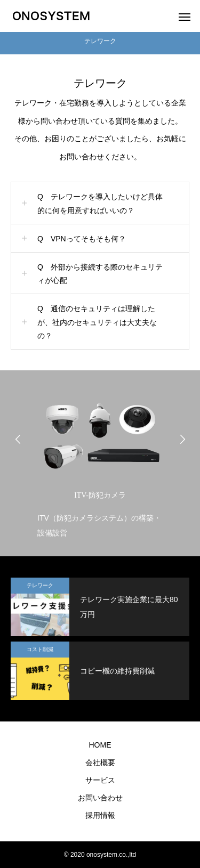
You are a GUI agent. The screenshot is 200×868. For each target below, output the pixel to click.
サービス (100, 780)
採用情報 (100, 815)
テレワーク (40, 585)
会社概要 (100, 762)
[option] (100, 466)
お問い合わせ (100, 798)
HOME (100, 745)
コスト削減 (40, 649)
